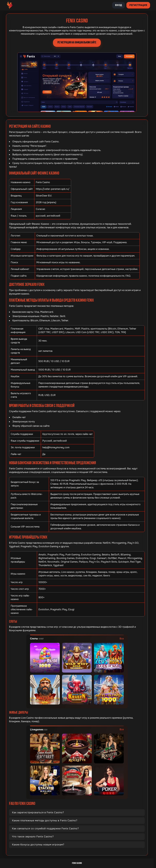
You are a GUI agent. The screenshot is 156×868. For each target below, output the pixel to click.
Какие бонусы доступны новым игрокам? (38, 845)
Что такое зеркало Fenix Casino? (33, 837)
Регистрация (138, 5)
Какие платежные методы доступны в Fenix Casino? (45, 821)
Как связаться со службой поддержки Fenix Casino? (45, 829)
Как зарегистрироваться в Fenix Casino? (38, 812)
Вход (119, 5)
